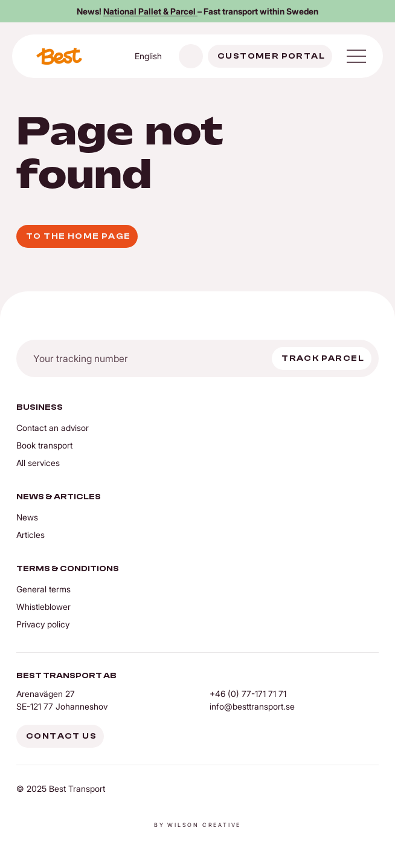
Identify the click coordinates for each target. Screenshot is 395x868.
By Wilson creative (197, 825)
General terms (43, 589)
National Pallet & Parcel (150, 11)
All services (38, 463)
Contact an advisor (53, 428)
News (27, 517)
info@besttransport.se (252, 706)
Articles (31, 535)
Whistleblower (43, 607)
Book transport (44, 445)
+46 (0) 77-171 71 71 (248, 694)
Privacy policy (43, 624)
